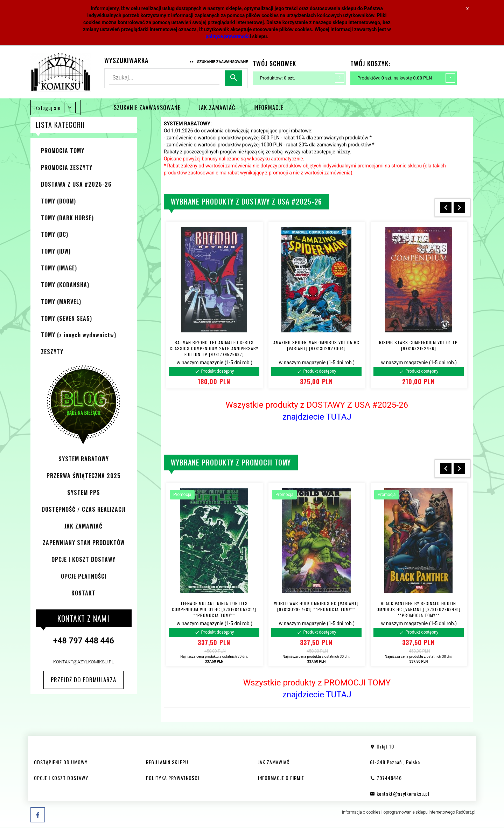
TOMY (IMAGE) (59, 268)
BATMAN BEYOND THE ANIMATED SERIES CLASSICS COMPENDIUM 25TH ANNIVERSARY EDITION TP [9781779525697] (214, 348)
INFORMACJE (268, 108)
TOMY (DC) (55, 234)
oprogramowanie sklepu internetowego (419, 812)
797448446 (386, 778)
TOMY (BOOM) (58, 201)
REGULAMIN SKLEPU (167, 762)
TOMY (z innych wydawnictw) (79, 335)
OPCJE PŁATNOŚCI (84, 576)
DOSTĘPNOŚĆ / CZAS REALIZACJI (84, 509)
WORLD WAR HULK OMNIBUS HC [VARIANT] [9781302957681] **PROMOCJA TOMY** (316, 606)
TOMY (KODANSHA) (65, 285)
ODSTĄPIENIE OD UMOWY (61, 762)
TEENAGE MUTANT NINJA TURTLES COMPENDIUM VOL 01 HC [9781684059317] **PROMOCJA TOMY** (214, 609)
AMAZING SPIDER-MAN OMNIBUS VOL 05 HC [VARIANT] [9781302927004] (316, 345)
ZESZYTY (52, 352)
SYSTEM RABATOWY (84, 459)
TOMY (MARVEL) (61, 302)
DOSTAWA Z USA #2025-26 (76, 184)
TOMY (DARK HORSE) (67, 218)
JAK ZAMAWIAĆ (217, 108)
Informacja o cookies (361, 812)
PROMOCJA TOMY (63, 151)
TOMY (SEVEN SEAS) (66, 318)
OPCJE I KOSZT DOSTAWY (83, 559)
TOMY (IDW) (56, 251)
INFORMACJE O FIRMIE (281, 778)
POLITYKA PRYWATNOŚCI (173, 778)
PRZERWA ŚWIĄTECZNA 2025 (84, 476)
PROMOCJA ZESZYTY (67, 167)
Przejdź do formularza (83, 680)
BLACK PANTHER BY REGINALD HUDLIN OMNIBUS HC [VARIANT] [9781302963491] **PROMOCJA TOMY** (419, 609)
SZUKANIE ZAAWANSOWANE (147, 108)
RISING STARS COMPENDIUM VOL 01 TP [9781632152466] (418, 345)
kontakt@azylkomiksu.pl (84, 662)
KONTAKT (83, 593)
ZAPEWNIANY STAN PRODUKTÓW (84, 543)
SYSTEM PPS (84, 492)
